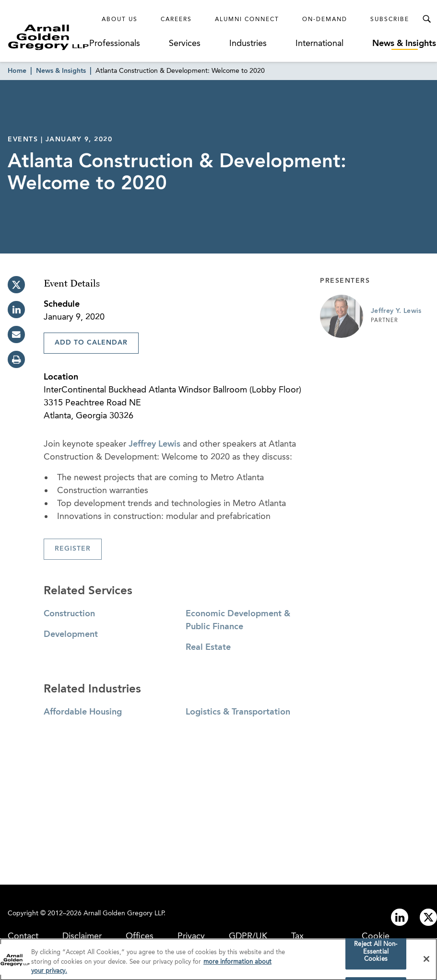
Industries (248, 44)
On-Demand (325, 20)
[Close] (426, 962)
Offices (140, 936)
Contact (23, 936)
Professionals (115, 44)
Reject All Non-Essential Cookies (376, 955)
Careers (176, 20)
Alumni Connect (247, 20)
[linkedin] (16, 310)
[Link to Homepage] (48, 37)
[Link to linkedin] (400, 917)
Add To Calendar (91, 343)
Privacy (191, 936)
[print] (16, 359)
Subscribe (390, 20)
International (319, 44)
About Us (120, 20)
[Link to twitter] (428, 917)
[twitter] (16, 285)
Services (185, 44)
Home (17, 71)
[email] (16, 334)
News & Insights (404, 44)
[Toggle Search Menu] (426, 19)
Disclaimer (82, 936)
